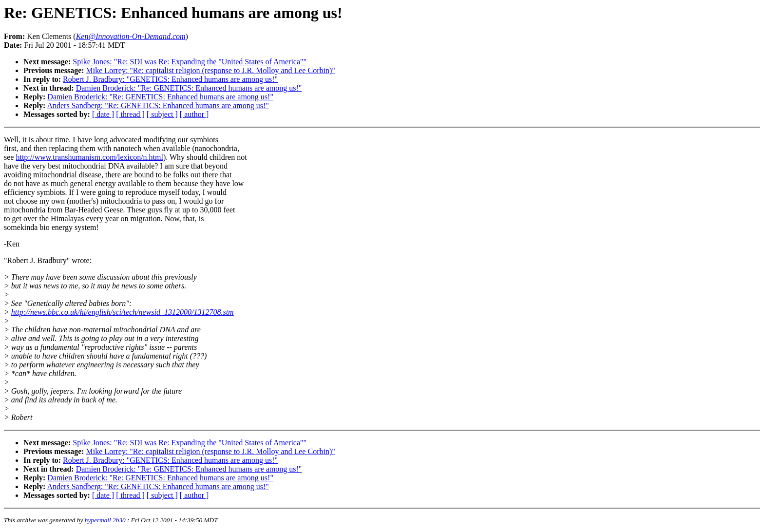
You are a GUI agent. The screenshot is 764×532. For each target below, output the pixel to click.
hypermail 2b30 (105, 520)
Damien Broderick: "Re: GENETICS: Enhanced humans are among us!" (189, 88)
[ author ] (194, 114)
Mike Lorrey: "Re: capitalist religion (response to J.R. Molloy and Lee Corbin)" (211, 70)
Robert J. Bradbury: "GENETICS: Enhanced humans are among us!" (170, 79)
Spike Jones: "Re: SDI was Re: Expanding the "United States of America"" (190, 62)
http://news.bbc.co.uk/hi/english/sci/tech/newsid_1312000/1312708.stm (123, 312)
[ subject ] (162, 114)
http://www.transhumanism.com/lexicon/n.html (89, 157)
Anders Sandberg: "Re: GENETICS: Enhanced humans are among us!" (158, 105)
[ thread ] (130, 114)
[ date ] (103, 114)
